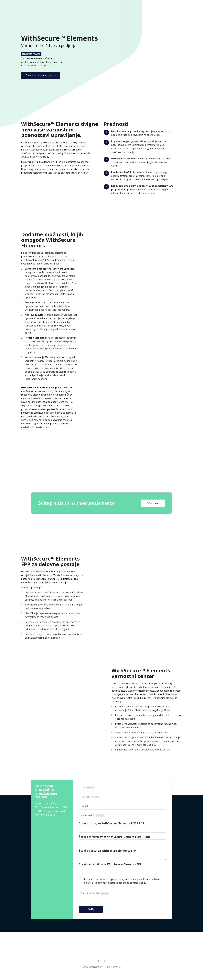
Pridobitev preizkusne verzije (41, 75)
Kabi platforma (114, 965)
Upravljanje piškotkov (93, 965)
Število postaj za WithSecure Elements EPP (107, 851)
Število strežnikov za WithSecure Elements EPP (110, 864)
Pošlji (91, 907)
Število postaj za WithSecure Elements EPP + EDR (112, 823)
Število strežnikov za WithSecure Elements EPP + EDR (114, 837)
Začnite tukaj (153, 503)
